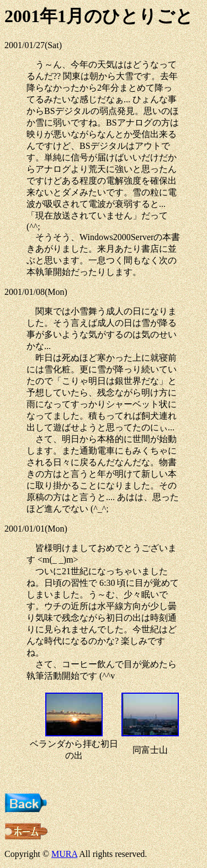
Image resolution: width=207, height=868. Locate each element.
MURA (64, 854)
